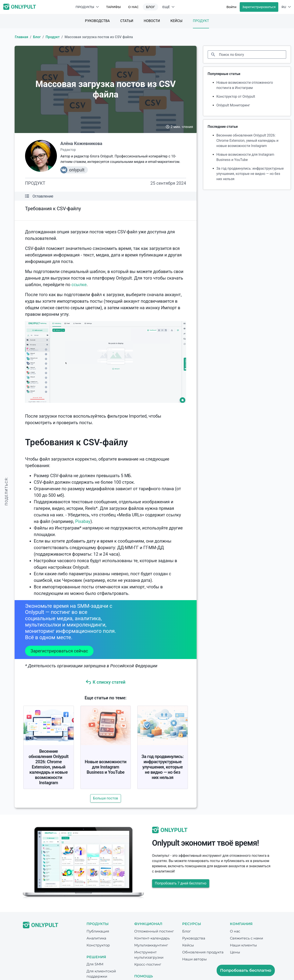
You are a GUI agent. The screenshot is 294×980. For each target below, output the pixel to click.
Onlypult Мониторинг (233, 105)
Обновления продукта (203, 952)
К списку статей (105, 682)
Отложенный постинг (154, 931)
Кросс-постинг (148, 964)
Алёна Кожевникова (81, 143)
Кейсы (176, 21)
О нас (133, 7)
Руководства (97, 21)
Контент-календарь (152, 938)
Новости (152, 21)
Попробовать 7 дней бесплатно (181, 883)
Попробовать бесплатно (246, 970)
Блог (150, 7)
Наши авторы (195, 959)
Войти (231, 7)
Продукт (201, 21)
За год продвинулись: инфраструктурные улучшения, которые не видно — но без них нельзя (163, 767)
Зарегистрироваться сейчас (59, 651)
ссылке (79, 285)
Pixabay (83, 521)
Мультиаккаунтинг (151, 945)
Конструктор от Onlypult (236, 96)
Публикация (98, 931)
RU (286, 7)
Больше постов (106, 798)
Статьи (127, 21)
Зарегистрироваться (259, 7)
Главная (21, 37)
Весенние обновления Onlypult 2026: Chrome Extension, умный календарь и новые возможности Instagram (48, 767)
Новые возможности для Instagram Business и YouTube (106, 767)
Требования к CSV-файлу (53, 209)
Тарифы (113, 7)
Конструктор (98, 945)
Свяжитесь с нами (246, 938)
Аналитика (96, 938)
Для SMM (95, 964)
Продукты (87, 7)
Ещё (168, 7)
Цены (235, 952)
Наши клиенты (243, 945)
